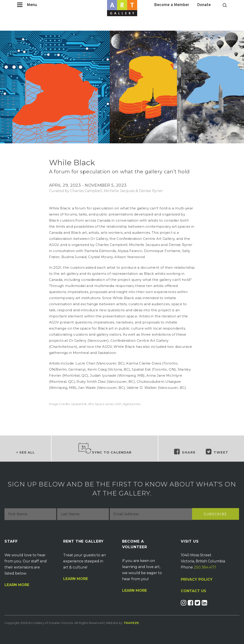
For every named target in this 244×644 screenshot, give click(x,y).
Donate (204, 5)
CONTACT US (194, 591)
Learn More (17, 585)
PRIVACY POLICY (197, 579)
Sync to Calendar (105, 448)
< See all (26, 452)
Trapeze (131, 623)
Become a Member (172, 5)
